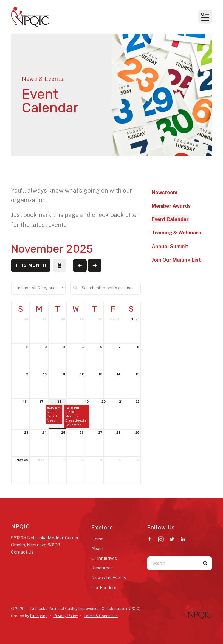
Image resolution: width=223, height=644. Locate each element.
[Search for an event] (105, 288)
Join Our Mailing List (176, 260)
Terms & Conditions (101, 616)
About (97, 549)
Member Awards (171, 206)
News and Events (109, 578)
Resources (102, 568)
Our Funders (104, 588)
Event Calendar (170, 219)
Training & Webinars (176, 233)
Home (97, 539)
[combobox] (173, 563)
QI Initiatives (104, 558)
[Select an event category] (38, 288)
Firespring (39, 616)
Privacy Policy (66, 616)
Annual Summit (170, 246)
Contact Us (22, 552)
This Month (31, 265)
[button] (205, 17)
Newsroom (164, 192)
